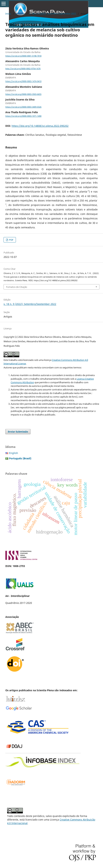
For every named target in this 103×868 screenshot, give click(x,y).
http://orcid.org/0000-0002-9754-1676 (23, 69)
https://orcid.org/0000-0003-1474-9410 (23, 81)
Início (8, 14)
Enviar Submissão (18, 432)
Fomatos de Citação (17, 287)
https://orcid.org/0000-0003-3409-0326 (23, 107)
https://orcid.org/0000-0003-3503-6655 (23, 94)
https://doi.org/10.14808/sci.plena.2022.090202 (40, 126)
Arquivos (20, 14)
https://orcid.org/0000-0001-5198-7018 (23, 56)
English (14, 453)
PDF (11, 240)
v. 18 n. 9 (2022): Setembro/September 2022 (53, 14)
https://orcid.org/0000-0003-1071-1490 (23, 116)
